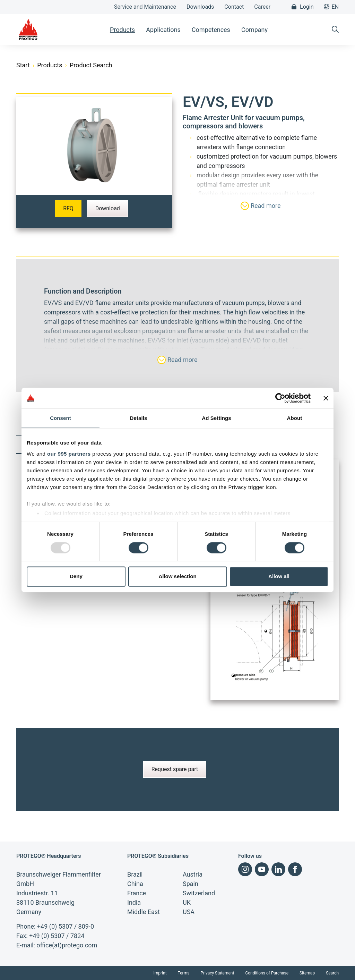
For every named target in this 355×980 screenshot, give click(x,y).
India (134, 902)
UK (187, 902)
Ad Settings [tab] (216, 418)
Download (108, 208)
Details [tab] (139, 418)
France (137, 893)
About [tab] (295, 418)
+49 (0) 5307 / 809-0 (66, 926)
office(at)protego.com (67, 945)
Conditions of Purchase (267, 973)
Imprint (160, 973)
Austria (193, 874)
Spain (191, 884)
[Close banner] (326, 398)
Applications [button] (163, 30)
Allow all (279, 577)
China (135, 884)
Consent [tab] (60, 418)
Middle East (144, 912)
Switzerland (199, 893)
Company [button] (254, 30)
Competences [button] (211, 30)
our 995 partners (69, 454)
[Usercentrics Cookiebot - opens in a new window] (280, 398)
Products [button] (122, 30)
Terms (184, 973)
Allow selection (177, 577)
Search (332, 973)
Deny (76, 577)
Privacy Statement (217, 973)
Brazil (135, 874)
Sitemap (307, 973)
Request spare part (175, 769)
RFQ (68, 208)
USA (189, 912)
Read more (261, 206)
